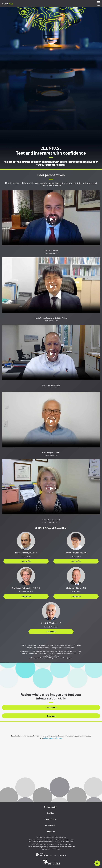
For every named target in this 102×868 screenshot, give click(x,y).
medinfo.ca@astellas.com (52, 738)
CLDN (7, 3)
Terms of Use (50, 825)
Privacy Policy (50, 819)
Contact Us (50, 831)
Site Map (50, 813)
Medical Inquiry (50, 807)
